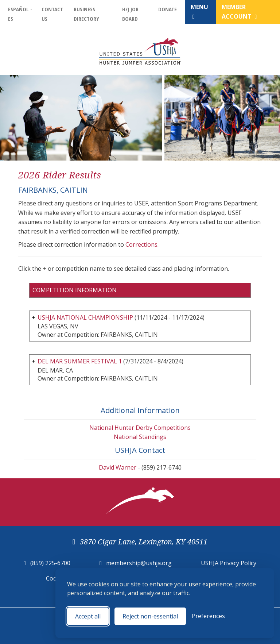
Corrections (141, 244)
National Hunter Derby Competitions (140, 428)
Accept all (88, 616)
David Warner (118, 467)
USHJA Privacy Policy (229, 563)
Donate (168, 9)
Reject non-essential (150, 616)
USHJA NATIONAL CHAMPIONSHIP (85, 317)
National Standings (140, 437)
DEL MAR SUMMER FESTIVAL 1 (80, 361)
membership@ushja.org (139, 563)
